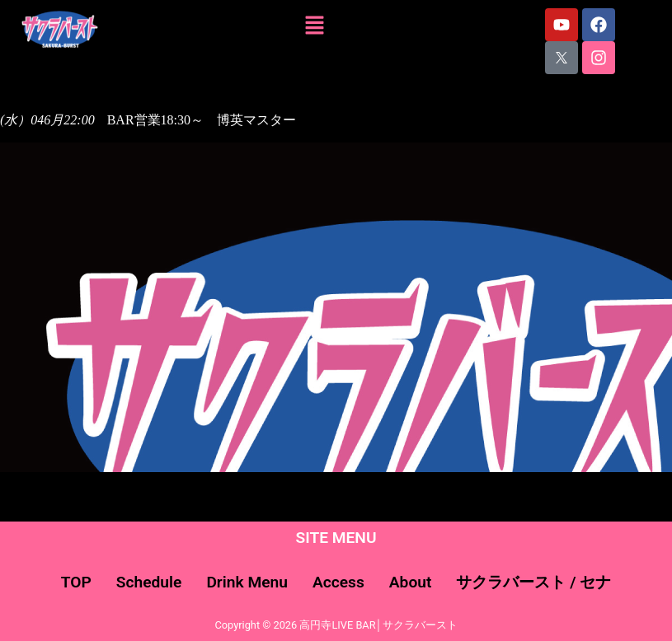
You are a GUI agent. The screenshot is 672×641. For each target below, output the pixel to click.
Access (338, 582)
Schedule (149, 582)
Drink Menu (247, 582)
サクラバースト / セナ (533, 582)
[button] (315, 26)
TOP (76, 582)
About (411, 582)
